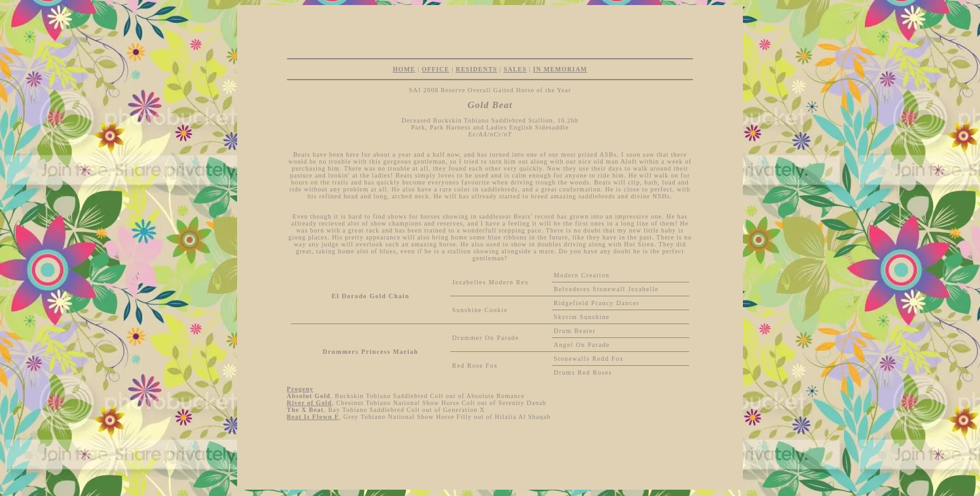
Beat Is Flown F (313, 417)
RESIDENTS (477, 69)
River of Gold (309, 403)
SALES (515, 69)
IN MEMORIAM (560, 69)
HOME (404, 69)
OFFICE (436, 69)
